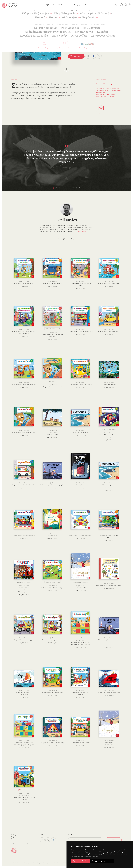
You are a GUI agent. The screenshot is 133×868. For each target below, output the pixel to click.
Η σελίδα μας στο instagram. (53, 840)
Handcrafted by (60, 863)
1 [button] (53, 188)
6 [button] (68, 188)
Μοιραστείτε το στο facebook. (94, 56)
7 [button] (71, 188)
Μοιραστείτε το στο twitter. (99, 56)
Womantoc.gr (66, 168)
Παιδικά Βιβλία (59, 5)
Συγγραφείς (78, 5)
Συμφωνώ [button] (76, 861)
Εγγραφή (114, 840)
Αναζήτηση (117, 5)
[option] (66, 150)
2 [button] (56, 188)
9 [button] (77, 188)
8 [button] (74, 188)
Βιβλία (48, 5)
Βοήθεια (14, 837)
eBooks (69, 5)
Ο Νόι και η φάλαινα (33, 13)
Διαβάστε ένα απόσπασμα (101, 113)
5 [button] (65, 188)
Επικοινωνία (16, 839)
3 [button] (59, 188)
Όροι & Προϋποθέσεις (40, 863)
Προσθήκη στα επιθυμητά (88, 56)
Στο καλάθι (78, 56)
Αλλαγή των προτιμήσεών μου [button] (102, 861)
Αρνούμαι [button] (85, 861)
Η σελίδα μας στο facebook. (42, 840)
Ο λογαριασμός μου (121, 5)
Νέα (86, 5)
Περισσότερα (82, 232)
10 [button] (80, 188)
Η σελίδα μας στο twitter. (48, 840)
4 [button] (62, 188)
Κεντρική (7, 13)
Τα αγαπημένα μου (126, 5)
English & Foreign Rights (21, 843)
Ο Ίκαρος (15, 835)
